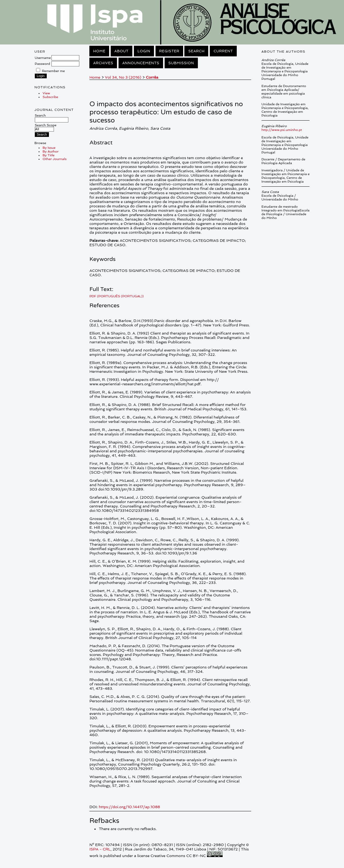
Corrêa (152, 77)
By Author (51, 151)
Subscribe (50, 97)
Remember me (53, 71)
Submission (181, 63)
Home (99, 51)
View (46, 93)
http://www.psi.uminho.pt (282, 130)
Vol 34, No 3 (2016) (123, 77)
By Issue (49, 148)
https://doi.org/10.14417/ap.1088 (129, 807)
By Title (49, 155)
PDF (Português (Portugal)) (116, 296)
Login (144, 51)
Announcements (141, 63)
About (122, 51)
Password (42, 64)
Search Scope (46, 127)
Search (52, 117)
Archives (103, 63)
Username (43, 58)
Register (169, 51)
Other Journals (55, 159)
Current (223, 51)
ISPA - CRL (100, 849)
